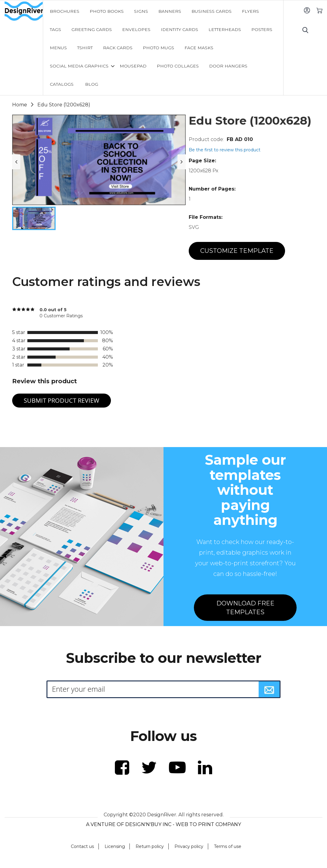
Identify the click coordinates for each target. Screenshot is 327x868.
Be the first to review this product (225, 150)
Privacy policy (189, 846)
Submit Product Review (62, 400)
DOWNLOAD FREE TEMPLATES (245, 608)
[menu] (163, 48)
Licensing (115, 846)
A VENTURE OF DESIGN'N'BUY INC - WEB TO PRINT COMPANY (163, 824)
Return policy (150, 846)
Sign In (307, 10)
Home (20, 105)
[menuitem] (65, 11)
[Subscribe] (269, 689)
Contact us (82, 846)
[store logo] (24, 11)
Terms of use (228, 846)
